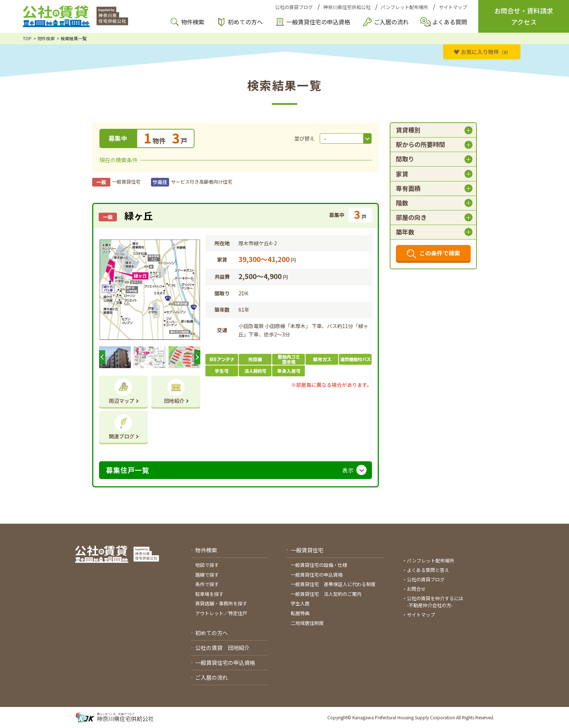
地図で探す (207, 565)
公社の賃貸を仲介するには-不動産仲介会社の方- (435, 602)
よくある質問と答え (428, 570)
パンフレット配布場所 (404, 7)
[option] (150, 290)
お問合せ (416, 589)
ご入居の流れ (391, 22)
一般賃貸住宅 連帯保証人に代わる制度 (333, 584)
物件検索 (193, 22)
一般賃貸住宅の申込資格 (318, 22)
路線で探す (207, 575)
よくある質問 (450, 22)
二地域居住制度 (307, 623)
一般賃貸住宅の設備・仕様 (319, 565)
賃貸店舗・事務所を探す (221, 603)
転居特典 (300, 613)
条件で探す (207, 584)
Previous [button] (102, 357)
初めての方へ (245, 22)
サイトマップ (453, 7)
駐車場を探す (209, 594)
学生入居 (300, 603)
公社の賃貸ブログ (294, 7)
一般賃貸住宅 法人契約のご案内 (326, 594)
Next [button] (197, 357)
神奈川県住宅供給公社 (347, 7)
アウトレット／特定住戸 (221, 613)
